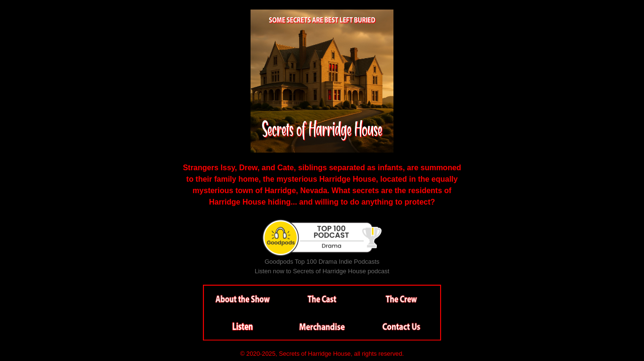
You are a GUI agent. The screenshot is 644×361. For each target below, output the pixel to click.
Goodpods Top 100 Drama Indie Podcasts (322, 262)
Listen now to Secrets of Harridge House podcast (322, 271)
